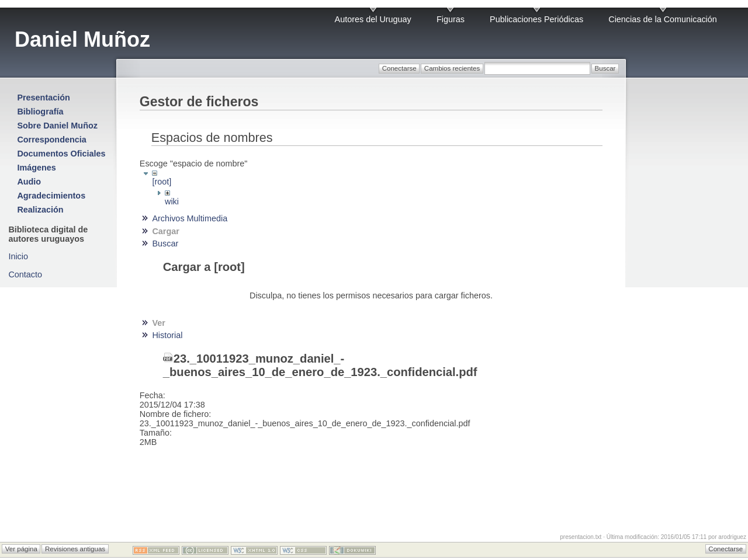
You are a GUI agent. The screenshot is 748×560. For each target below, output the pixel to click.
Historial (167, 335)
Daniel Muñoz (82, 39)
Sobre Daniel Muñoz (57, 126)
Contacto (25, 274)
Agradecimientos (51, 196)
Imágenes (36, 168)
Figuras (451, 19)
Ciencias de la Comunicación (663, 19)
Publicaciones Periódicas (536, 19)
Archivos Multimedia (190, 218)
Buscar (165, 244)
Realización (40, 210)
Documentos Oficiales (61, 154)
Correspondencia (51, 140)
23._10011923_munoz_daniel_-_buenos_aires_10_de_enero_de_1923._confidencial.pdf (320, 365)
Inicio (18, 256)
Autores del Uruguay (373, 19)
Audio (29, 182)
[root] (162, 182)
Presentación (43, 98)
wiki (172, 201)
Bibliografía (40, 112)
